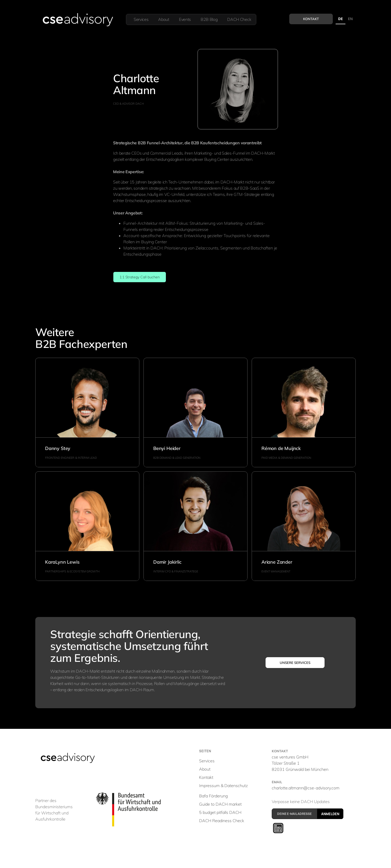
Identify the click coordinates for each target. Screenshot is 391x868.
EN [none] (350, 19)
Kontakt (311, 19)
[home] (78, 20)
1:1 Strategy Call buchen (140, 277)
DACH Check (239, 19)
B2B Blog (209, 19)
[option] (350, 19)
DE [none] (341, 19)
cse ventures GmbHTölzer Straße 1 (300, 763)
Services (141, 19)
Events (185, 19)
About (164, 19)
